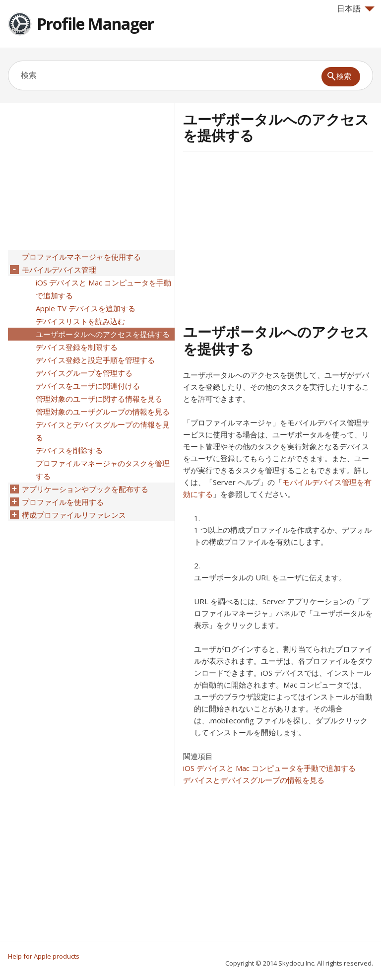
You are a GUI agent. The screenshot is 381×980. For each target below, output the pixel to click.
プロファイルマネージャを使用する (81, 257)
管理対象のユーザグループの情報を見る (103, 412)
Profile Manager (95, 24)
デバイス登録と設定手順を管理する (95, 360)
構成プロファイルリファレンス (74, 515)
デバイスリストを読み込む (80, 321)
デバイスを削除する (69, 450)
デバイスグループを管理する (84, 373)
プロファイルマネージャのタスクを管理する (103, 470)
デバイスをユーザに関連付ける (88, 386)
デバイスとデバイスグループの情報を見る (254, 780)
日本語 (356, 8)
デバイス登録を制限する (77, 347)
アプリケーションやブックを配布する (85, 489)
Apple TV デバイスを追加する (86, 308)
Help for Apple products (44, 956)
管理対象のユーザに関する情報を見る (99, 399)
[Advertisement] (266, 236)
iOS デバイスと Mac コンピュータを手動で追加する (269, 768)
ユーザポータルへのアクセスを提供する (103, 334)
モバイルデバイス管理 (59, 270)
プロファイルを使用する (63, 502)
